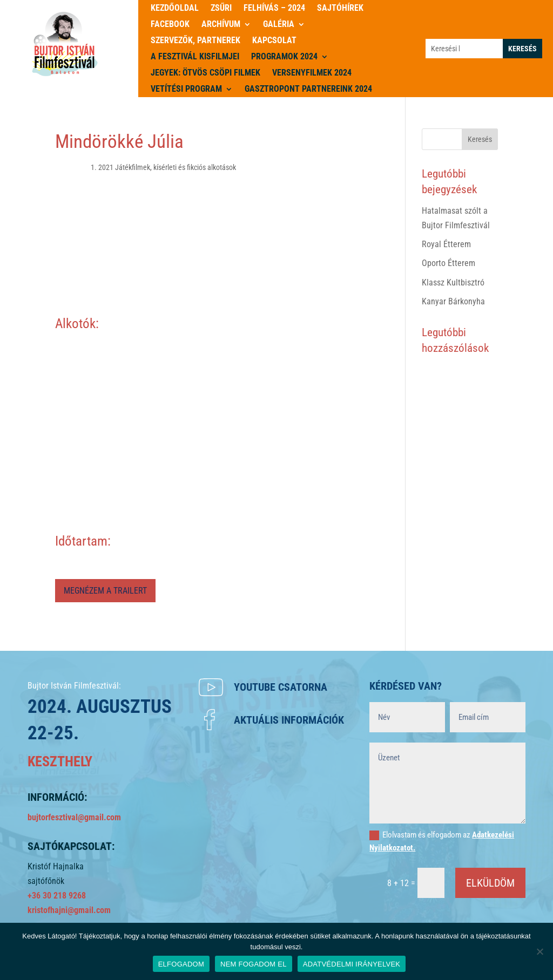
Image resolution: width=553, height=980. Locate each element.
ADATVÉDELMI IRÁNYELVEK (352, 964)
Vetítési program (186, 90)
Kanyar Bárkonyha (453, 301)
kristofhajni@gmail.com (69, 910)
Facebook (170, 25)
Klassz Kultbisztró (453, 283)
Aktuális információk (289, 720)
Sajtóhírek (340, 9)
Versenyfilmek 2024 (312, 73)
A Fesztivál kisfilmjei (195, 57)
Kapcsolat (274, 41)
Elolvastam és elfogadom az (442, 841)
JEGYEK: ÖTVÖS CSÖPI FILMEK (205, 73)
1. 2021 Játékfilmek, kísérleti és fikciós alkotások (163, 167)
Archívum (221, 25)
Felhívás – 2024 (274, 9)
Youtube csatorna (281, 687)
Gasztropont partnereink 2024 (308, 90)
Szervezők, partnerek (195, 41)
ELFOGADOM (181, 964)
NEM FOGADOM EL (254, 964)
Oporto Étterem (449, 263)
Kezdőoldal (175, 9)
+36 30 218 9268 (57, 896)
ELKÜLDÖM (490, 883)
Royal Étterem (446, 244)
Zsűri (221, 9)
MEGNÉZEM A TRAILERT (105, 591)
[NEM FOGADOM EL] (539, 951)
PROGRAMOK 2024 (284, 57)
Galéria (279, 25)
